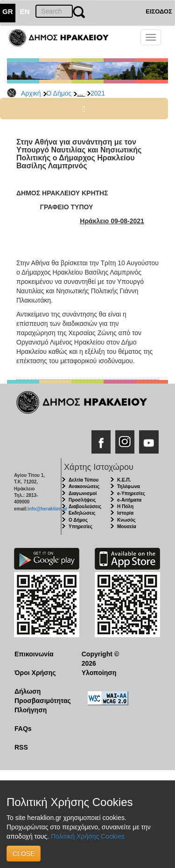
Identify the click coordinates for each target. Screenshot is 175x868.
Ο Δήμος (59, 93)
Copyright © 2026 (100, 659)
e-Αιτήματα (129, 500)
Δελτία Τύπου (84, 480)
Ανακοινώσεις (84, 486)
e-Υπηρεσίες (131, 493)
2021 (98, 93)
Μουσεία (127, 527)
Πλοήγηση (31, 710)
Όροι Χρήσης (35, 673)
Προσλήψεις (82, 500)
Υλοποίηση (99, 673)
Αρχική (31, 93)
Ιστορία (125, 513)
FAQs (23, 729)
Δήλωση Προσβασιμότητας (41, 696)
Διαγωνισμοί (83, 493)
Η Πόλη (125, 506)
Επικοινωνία (34, 654)
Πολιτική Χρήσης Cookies (88, 836)
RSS (21, 747)
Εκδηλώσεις (82, 513)
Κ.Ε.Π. (124, 480)
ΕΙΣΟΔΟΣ (159, 11)
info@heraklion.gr (47, 509)
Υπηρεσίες (80, 527)
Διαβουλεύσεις (85, 506)
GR (8, 11)
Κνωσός (126, 520)
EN (25, 11)
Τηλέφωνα (129, 486)
